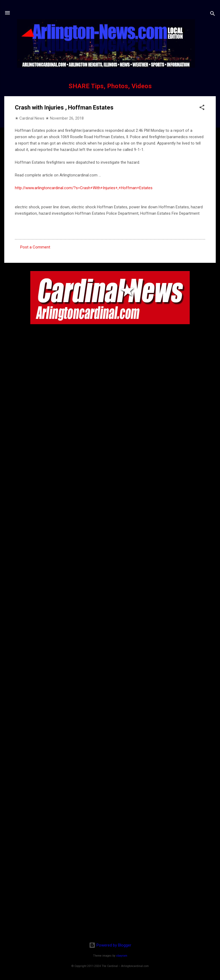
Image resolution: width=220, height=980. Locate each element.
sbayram (122, 956)
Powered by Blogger (110, 945)
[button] (202, 108)
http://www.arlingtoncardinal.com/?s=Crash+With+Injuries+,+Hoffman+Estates (84, 188)
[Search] (213, 14)
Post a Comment (35, 247)
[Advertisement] (110, 903)
